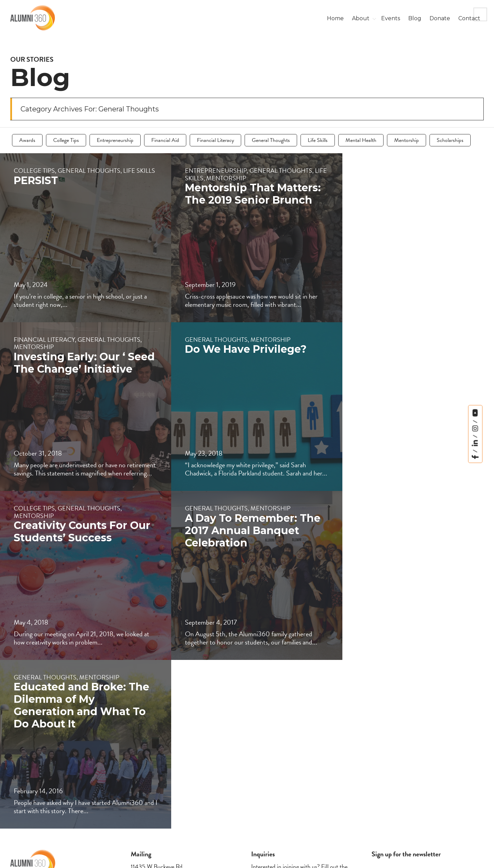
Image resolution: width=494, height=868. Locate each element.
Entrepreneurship (115, 140)
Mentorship (407, 140)
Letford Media (468, 857)
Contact (469, 18)
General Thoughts (271, 140)
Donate (440, 18)
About (361, 18)
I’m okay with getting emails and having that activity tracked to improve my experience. (406, 816)
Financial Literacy (215, 140)
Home (335, 18)
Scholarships (450, 140)
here (290, 781)
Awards (27, 140)
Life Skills (318, 140)
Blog (415, 18)
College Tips (66, 140)
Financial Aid (165, 140)
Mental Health (361, 140)
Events (391, 18)
